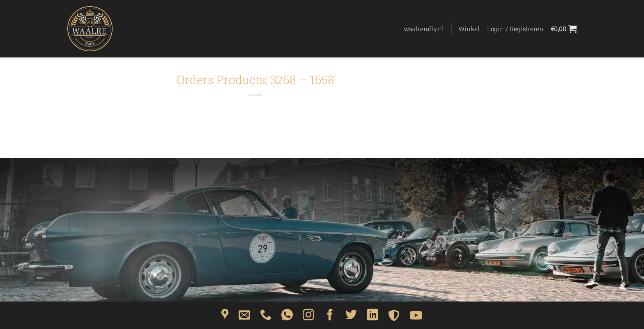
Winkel (469, 29)
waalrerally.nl (424, 29)
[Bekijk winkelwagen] (564, 29)
